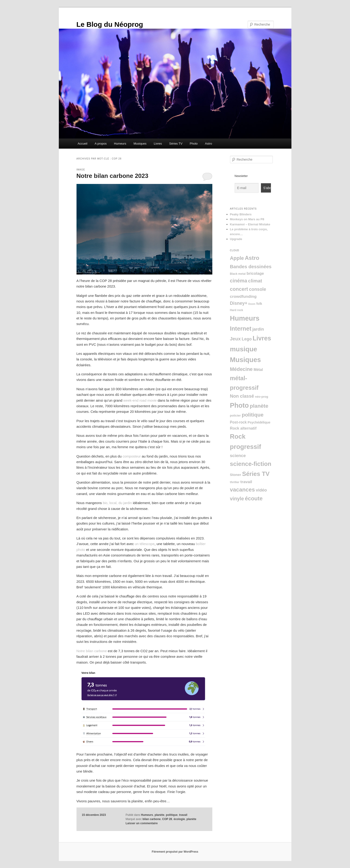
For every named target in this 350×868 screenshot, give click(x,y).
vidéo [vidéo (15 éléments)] (261, 490)
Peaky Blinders (241, 214)
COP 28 (167, 819)
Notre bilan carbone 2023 (112, 176)
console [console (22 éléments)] (258, 289)
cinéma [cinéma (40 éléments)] (239, 281)
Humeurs (120, 144)
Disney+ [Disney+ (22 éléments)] (239, 303)
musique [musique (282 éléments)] (244, 349)
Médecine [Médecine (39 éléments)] (241, 369)
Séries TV (176, 144)
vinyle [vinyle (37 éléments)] (237, 499)
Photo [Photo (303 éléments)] (239, 405)
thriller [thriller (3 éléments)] (235, 482)
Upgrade (236, 239)
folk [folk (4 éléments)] (259, 304)
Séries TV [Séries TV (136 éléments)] (256, 474)
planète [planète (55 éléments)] (259, 406)
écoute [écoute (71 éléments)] (254, 498)
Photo (194, 144)
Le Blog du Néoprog (110, 24)
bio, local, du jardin (117, 503)
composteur (132, 456)
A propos (101, 144)
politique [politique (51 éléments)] (252, 415)
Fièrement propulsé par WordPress (175, 852)
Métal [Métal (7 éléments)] (258, 370)
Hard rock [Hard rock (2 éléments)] (237, 310)
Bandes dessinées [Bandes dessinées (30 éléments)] (251, 266)
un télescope (145, 544)
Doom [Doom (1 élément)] (252, 304)
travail (183, 815)
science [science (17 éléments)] (238, 456)
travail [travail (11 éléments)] (246, 482)
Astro (208, 144)
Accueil (83, 144)
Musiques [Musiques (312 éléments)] (245, 360)
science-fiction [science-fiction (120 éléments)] (251, 464)
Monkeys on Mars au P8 (247, 219)
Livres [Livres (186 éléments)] (262, 338)
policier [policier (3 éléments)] (235, 415)
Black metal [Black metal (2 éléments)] (238, 274)
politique (172, 815)
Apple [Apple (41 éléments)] (237, 258)
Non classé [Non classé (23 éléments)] (242, 396)
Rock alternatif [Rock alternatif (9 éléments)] (243, 428)
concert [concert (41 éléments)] (239, 289)
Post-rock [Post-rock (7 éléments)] (238, 422)
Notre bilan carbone (92, 651)
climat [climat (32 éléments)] (255, 281)
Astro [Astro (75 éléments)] (252, 258)
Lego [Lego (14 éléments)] (247, 339)
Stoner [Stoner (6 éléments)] (236, 475)
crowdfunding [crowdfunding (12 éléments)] (243, 296)
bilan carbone (152, 819)
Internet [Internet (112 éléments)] (241, 329)
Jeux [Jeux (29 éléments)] (235, 339)
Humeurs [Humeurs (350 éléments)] (245, 318)
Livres (158, 144)
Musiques (140, 144)
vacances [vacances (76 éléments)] (242, 490)
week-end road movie (140, 400)
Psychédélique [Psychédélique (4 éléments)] (259, 422)
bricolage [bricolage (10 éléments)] (255, 273)
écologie (179, 819)
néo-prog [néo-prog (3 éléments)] (262, 397)
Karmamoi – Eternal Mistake (250, 224)
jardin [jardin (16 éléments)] (258, 329)
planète (160, 815)
